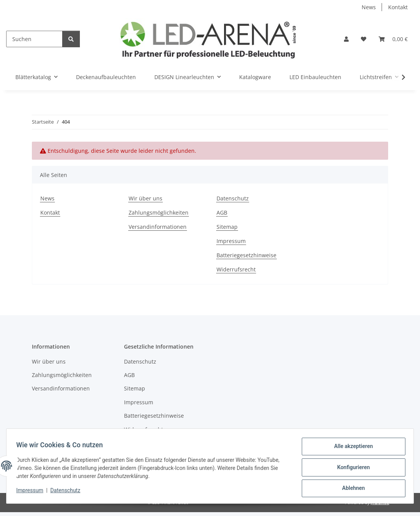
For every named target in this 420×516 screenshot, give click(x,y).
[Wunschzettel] (364, 39)
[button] (346, 39)
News (369, 7)
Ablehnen (351, 489)
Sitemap (227, 227)
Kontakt (398, 7)
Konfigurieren (351, 469)
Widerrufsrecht (236, 269)
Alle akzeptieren (351, 449)
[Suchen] (34, 39)
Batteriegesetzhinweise (246, 255)
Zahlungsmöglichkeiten (159, 213)
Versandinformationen (158, 227)
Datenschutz (68, 492)
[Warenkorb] (393, 39)
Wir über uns (146, 198)
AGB (222, 213)
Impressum (32, 492)
